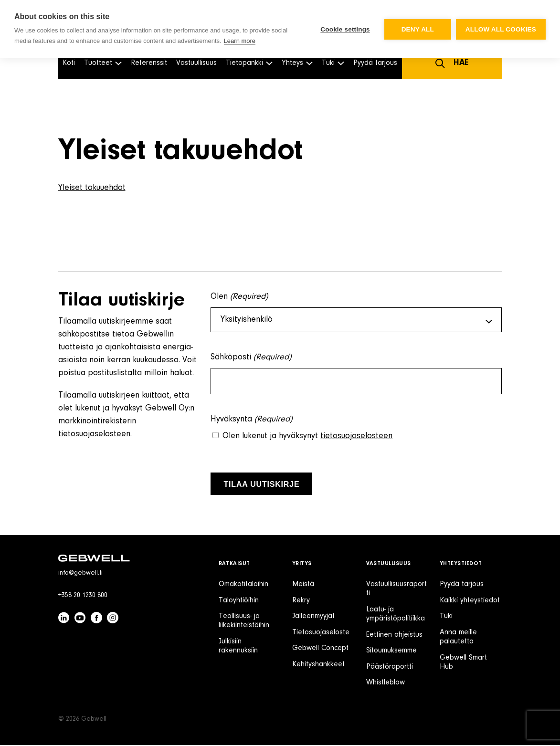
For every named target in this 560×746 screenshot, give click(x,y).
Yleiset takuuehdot (92, 188)
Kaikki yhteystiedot (470, 601)
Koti (69, 63)
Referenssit (149, 63)
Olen (239, 297)
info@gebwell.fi (80, 574)
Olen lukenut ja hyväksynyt (307, 437)
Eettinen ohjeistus (394, 636)
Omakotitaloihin (243, 585)
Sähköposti (251, 359)
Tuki (446, 617)
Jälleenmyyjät (313, 617)
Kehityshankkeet (318, 665)
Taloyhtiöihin (239, 601)
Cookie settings (345, 29)
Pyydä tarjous (375, 63)
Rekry (301, 601)
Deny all (418, 29)
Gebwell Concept (320, 649)
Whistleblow (386, 683)
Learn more (240, 41)
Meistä (303, 585)
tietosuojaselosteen (94, 434)
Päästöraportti (390, 668)
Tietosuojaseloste (321, 633)
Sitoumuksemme (391, 651)
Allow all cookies (501, 29)
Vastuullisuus (196, 63)
